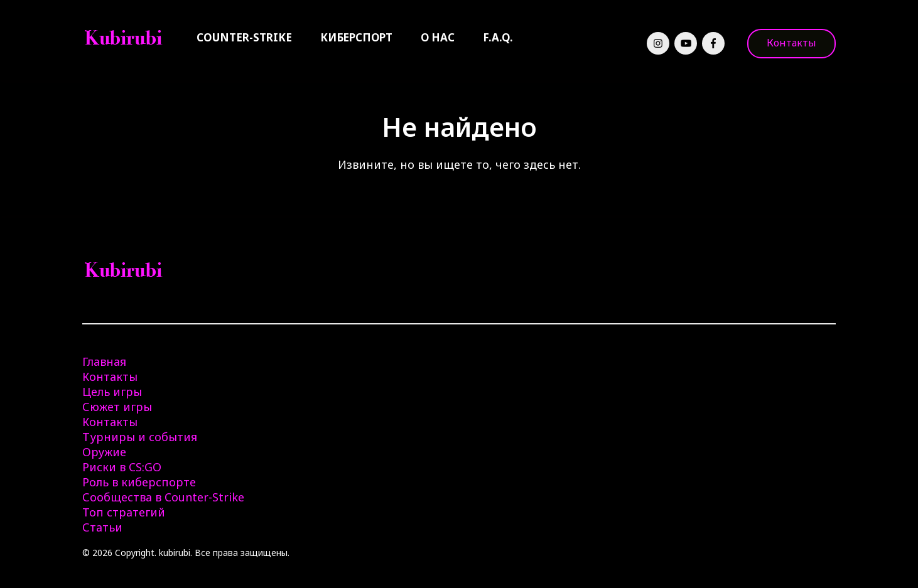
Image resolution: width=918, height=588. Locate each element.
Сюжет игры (117, 407)
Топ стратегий (124, 512)
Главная (104, 361)
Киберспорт (356, 37)
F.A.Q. (498, 37)
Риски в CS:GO (122, 467)
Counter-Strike (244, 37)
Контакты (791, 43)
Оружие (104, 452)
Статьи (102, 527)
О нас (438, 37)
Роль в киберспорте (139, 482)
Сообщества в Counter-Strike (163, 497)
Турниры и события (140, 437)
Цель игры (112, 392)
